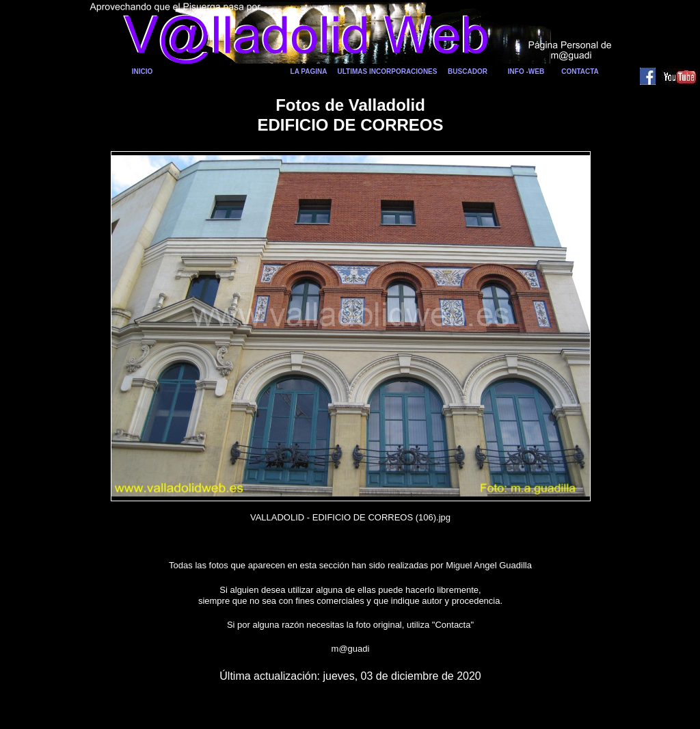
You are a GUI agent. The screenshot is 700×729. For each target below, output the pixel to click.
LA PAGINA (309, 71)
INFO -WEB (526, 71)
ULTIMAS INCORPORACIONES (388, 71)
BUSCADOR (468, 71)
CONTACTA (580, 71)
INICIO (143, 71)
